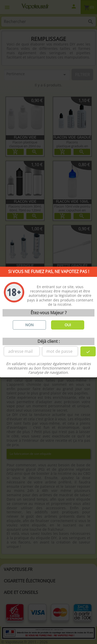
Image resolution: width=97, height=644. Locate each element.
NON (29, 325)
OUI (68, 325)
